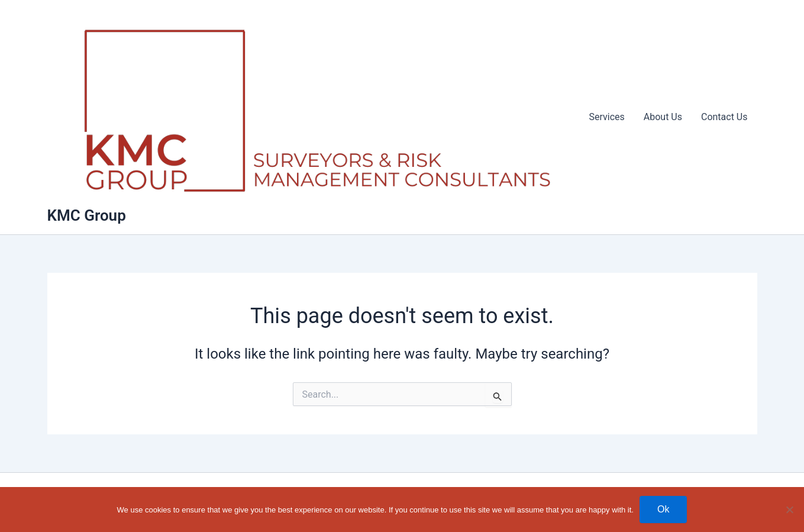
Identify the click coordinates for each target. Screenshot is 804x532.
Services (606, 117)
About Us (663, 117)
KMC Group (87, 215)
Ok (663, 509)
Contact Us (724, 117)
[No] (789, 510)
